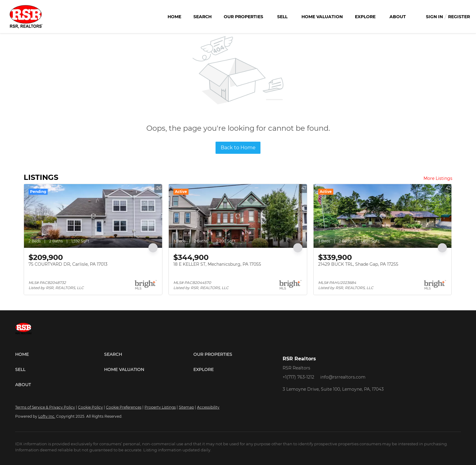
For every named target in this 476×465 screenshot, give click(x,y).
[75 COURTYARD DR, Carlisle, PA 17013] (93, 216)
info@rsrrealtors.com (343, 377)
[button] (60, 354)
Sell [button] (282, 17)
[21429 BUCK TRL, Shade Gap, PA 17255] (383, 216)
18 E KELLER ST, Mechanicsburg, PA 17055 (217, 264)
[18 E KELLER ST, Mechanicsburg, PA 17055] (238, 216)
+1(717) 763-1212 (298, 377)
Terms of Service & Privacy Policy (45, 407)
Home (174, 17)
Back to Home (238, 148)
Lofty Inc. (47, 416)
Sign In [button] (434, 17)
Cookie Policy (90, 407)
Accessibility (208, 407)
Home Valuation (322, 17)
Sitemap (186, 407)
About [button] (398, 17)
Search (202, 17)
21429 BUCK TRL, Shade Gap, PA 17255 (358, 264)
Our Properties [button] (243, 17)
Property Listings (160, 407)
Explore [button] (365, 17)
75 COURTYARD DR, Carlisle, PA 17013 (68, 264)
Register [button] (459, 17)
